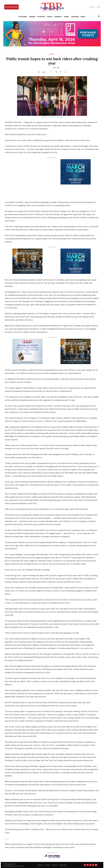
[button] (98, 17)
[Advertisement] (27, 178)
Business (52, 54)
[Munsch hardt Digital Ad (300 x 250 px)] (27, 261)
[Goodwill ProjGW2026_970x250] (52, 34)
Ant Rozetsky (51, 117)
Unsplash (60, 117)
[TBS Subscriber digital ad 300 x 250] (27, 351)
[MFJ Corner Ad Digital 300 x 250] (76, 172)
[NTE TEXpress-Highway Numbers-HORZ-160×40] (52, 856)
